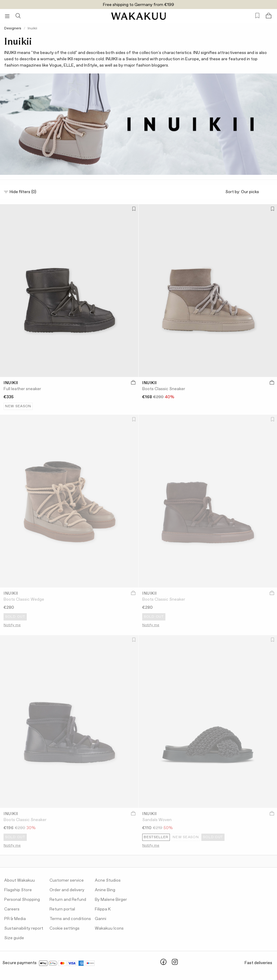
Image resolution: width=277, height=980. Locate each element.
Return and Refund (68, 900)
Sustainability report (24, 928)
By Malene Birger (111, 900)
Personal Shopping (22, 900)
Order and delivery (67, 890)
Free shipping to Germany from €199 (138, 5)
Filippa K (103, 909)
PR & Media (15, 919)
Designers (13, 28)
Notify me (12, 625)
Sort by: (249, 192)
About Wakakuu (20, 880)
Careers (12, 909)
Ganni (101, 919)
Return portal (62, 909)
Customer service (67, 880)
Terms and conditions (70, 919)
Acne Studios (108, 880)
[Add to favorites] (133, 209)
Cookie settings (65, 928)
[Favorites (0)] (257, 16)
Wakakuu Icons (109, 928)
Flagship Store (18, 890)
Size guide (14, 938)
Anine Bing (105, 890)
